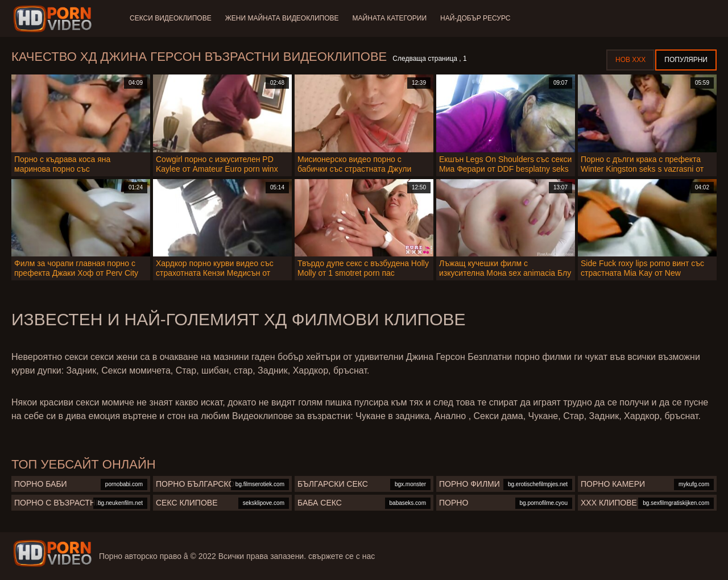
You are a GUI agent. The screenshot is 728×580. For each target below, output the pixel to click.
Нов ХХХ (630, 60)
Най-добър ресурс (475, 18)
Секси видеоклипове (171, 18)
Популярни (686, 60)
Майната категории (390, 18)
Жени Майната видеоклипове (282, 18)
